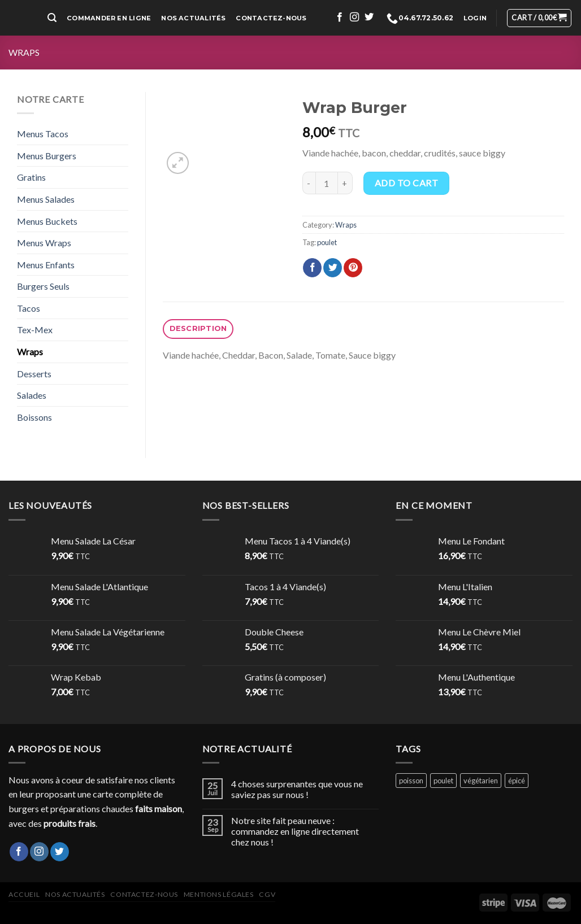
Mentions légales (219, 894)
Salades (32, 395)
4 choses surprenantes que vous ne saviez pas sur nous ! (297, 789)
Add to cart (406, 183)
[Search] (52, 18)
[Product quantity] (327, 183)
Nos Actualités (193, 18)
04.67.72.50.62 (420, 18)
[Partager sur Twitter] (333, 268)
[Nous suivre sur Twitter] (369, 18)
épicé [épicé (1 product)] (517, 781)
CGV (267, 894)
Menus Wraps (44, 243)
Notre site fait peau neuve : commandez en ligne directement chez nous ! (295, 831)
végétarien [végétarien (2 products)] (481, 781)
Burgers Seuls (43, 286)
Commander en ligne (109, 18)
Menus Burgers (47, 156)
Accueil (24, 894)
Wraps (24, 52)
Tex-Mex (35, 330)
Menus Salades (46, 199)
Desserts (34, 374)
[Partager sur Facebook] (312, 268)
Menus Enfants (46, 265)
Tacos (29, 308)
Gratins (31, 177)
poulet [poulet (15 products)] (443, 781)
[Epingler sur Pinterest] (353, 268)
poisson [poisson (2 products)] (411, 781)
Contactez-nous (271, 18)
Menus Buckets (47, 221)
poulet (327, 242)
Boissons (34, 417)
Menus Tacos (43, 134)
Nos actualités (75, 894)
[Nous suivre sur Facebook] (340, 18)
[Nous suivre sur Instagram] (354, 18)
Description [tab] (198, 328)
